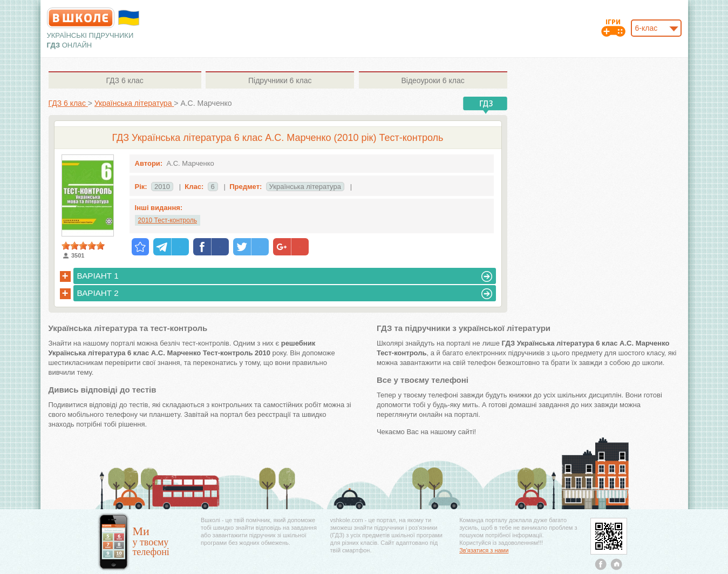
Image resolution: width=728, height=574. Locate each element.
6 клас (124, 80)
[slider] (83, 246)
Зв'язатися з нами (484, 550)
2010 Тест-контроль (168, 220)
